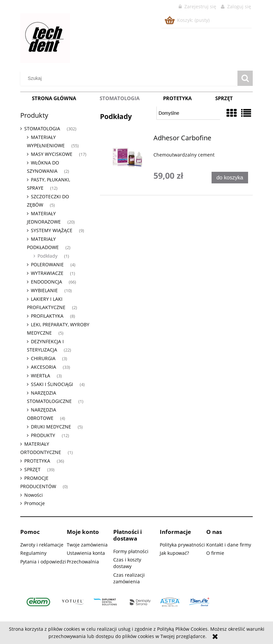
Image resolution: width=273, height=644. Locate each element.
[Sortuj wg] (188, 113)
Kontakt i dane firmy (229, 545)
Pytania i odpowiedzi (43, 562)
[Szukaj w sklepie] (130, 78)
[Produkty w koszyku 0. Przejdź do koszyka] (188, 20)
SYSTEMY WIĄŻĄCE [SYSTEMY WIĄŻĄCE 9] (52, 230)
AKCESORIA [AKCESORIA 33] (44, 367)
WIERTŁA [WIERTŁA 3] (41, 376)
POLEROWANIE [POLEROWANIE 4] (47, 264)
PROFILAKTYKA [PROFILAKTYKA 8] (47, 316)
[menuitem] (54, 98)
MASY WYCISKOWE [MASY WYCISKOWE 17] (52, 154)
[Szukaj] (245, 78)
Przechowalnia (83, 562)
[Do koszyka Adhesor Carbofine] (230, 178)
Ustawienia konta (86, 553)
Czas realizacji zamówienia (129, 578)
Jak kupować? (174, 553)
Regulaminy (33, 553)
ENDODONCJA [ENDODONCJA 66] (46, 282)
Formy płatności (131, 551)
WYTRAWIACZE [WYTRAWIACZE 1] (47, 273)
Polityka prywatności (182, 545)
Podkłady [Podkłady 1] (47, 256)
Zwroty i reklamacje (42, 545)
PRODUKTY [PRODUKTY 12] (43, 435)
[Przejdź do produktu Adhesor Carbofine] (128, 158)
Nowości (34, 495)
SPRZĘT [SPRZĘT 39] (32, 469)
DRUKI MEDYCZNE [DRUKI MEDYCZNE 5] (51, 427)
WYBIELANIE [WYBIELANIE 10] (44, 290)
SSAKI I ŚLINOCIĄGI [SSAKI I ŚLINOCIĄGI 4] (52, 384)
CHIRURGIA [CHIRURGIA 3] (43, 358)
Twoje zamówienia (87, 545)
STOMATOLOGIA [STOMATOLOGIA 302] (42, 129)
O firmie (215, 553)
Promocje (35, 503)
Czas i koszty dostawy (127, 563)
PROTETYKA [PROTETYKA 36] (37, 461)
